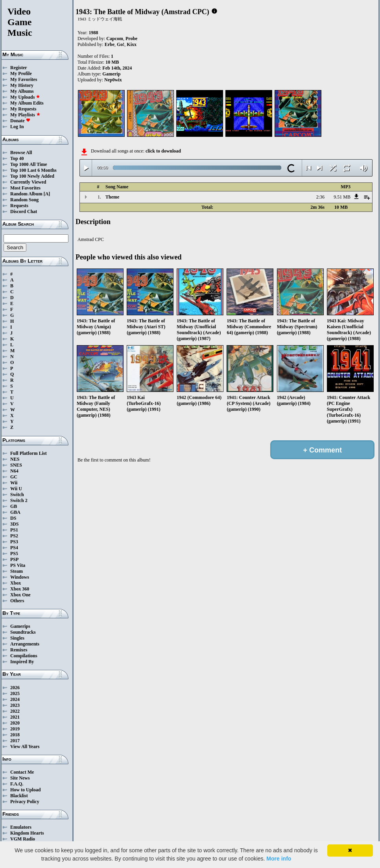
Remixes (19, 650)
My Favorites (24, 79)
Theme (112, 197)
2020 (15, 723)
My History (22, 85)
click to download (163, 151)
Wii (14, 483)
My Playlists (25, 115)
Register (19, 68)
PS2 (14, 536)
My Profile (21, 74)
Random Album (26, 194)
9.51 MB (342, 197)
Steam (17, 571)
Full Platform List (29, 453)
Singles (17, 638)
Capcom (115, 39)
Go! (121, 44)
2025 (15, 693)
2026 (15, 688)
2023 (15, 705)
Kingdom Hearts (27, 833)
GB (14, 506)
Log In (17, 127)
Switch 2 (19, 500)
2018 (15, 735)
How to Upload (25, 790)
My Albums (22, 91)
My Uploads (25, 97)
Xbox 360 (20, 589)
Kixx (132, 44)
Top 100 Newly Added (32, 176)
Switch (17, 495)
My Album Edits (27, 103)
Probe (131, 39)
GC (14, 477)
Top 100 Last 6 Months (33, 170)
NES (15, 459)
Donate (20, 121)
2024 (15, 699)
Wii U (16, 489)
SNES (16, 465)
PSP (14, 559)
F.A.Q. (17, 784)
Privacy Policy (25, 802)
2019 (15, 729)
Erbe (110, 44)
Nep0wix (113, 80)
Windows (20, 577)
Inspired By (22, 662)
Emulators (21, 827)
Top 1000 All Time (29, 164)
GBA (15, 512)
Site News (20, 778)
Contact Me (22, 772)
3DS (14, 524)
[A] (47, 194)
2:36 (320, 197)
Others (17, 601)
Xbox (16, 583)
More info (279, 859)
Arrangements (25, 644)
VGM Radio (23, 839)
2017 (15, 741)
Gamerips (20, 626)
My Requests (23, 109)
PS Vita (18, 565)
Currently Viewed (28, 182)
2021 (15, 717)
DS (13, 518)
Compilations (24, 656)
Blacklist (19, 796)
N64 (14, 471)
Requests (19, 206)
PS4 (14, 548)
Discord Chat (24, 211)
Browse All (21, 153)
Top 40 (17, 158)
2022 (15, 711)
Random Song (24, 200)
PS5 (14, 554)
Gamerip (111, 74)
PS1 (14, 530)
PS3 (14, 542)
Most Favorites (25, 188)
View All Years (25, 747)
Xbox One (20, 595)
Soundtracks (23, 632)
